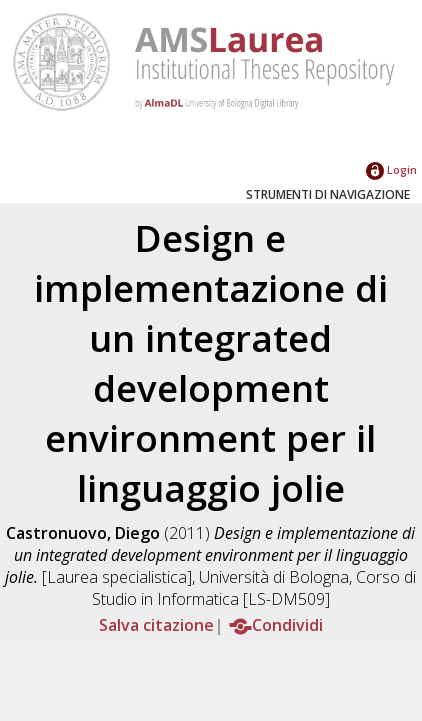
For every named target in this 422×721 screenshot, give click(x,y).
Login (391, 169)
